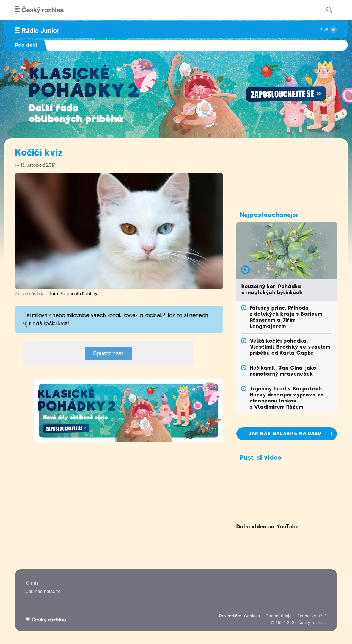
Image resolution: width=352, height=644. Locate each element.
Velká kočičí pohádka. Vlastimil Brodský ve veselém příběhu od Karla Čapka (290, 347)
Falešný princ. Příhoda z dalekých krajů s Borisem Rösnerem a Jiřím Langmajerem (286, 317)
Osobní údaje (279, 616)
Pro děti (26, 45)
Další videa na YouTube (268, 527)
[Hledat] (329, 10)
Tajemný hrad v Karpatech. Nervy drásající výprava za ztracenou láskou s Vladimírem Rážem (287, 398)
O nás (32, 583)
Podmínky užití (312, 616)
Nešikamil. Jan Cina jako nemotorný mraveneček (283, 371)
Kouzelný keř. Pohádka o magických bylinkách (272, 289)
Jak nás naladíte (43, 591)
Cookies (252, 616)
